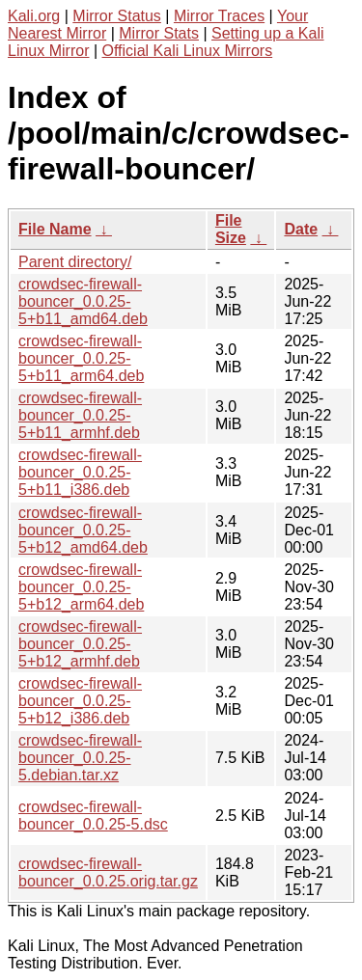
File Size (231, 229)
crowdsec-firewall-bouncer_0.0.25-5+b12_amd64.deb (83, 530)
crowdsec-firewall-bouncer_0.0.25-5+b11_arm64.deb (81, 358)
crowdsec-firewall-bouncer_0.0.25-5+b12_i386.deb (80, 701)
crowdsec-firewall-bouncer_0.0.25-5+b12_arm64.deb (81, 587)
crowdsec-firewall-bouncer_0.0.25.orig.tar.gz (108, 872)
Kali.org (34, 16)
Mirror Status (117, 16)
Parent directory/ (75, 262)
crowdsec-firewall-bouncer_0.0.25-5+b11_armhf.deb (80, 415)
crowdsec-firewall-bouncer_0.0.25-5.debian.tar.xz (80, 758)
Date (301, 229)
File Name (55, 229)
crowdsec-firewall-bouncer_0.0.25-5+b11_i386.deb (80, 472)
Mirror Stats (159, 33)
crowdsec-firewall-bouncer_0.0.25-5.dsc (93, 816)
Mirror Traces (219, 16)
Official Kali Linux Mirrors (188, 51)
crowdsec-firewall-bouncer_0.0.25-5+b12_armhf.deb (80, 644)
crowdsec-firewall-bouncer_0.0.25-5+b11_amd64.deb (83, 301)
